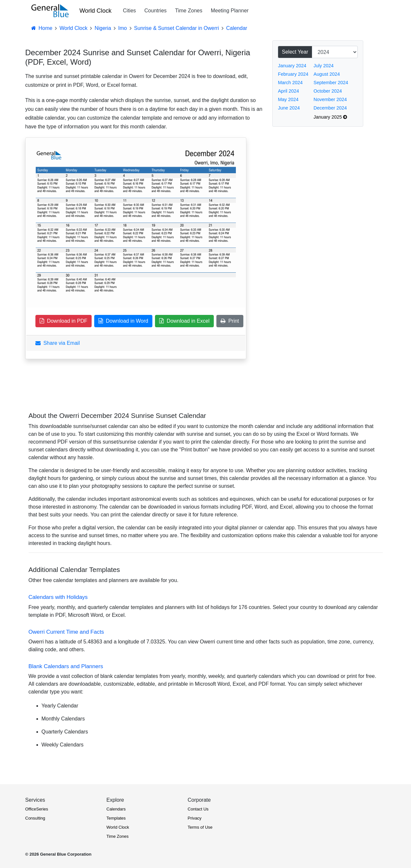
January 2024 (292, 66)
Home (42, 28)
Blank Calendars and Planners (66, 666)
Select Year (295, 52)
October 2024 (328, 91)
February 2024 (293, 74)
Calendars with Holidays (58, 597)
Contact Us (198, 809)
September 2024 (331, 83)
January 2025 (330, 117)
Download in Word (123, 321)
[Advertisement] (321, 243)
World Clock (96, 11)
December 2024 (330, 108)
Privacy (195, 818)
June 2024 (289, 108)
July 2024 (324, 66)
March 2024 (290, 83)
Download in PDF (64, 321)
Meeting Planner (230, 11)
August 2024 (327, 74)
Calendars (116, 809)
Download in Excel (184, 321)
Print (230, 321)
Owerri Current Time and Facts (66, 632)
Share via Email (58, 343)
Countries (155, 11)
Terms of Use (200, 827)
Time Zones (189, 11)
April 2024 (289, 91)
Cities (129, 11)
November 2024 (330, 99)
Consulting (35, 818)
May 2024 (288, 99)
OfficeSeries (37, 809)
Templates (116, 818)
